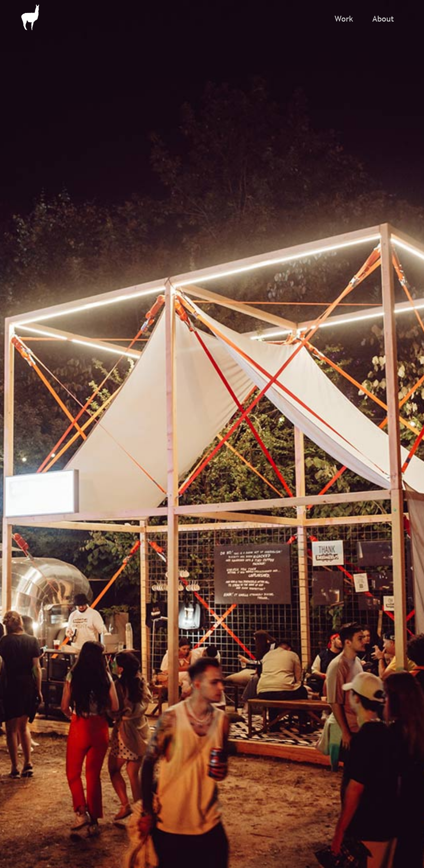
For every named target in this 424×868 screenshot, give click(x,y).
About (383, 19)
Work (344, 19)
